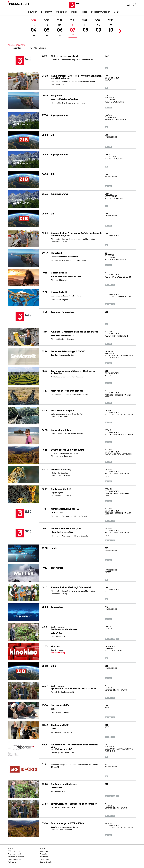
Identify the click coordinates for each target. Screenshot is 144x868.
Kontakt (43, 849)
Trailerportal (12, 862)
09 (98, 31)
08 (85, 31)
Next (119, 31)
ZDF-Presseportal (14, 851)
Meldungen (31, 12)
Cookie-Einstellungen (48, 862)
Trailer (74, 12)
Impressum (44, 851)
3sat (116, 12)
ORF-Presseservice (15, 859)
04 (34, 31)
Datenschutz (44, 859)
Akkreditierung (45, 854)
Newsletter (44, 857)
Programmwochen (101, 12)
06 (60, 31)
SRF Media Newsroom (16, 857)
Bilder (84, 12)
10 (111, 31)
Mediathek (61, 12)
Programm (47, 12)
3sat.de (10, 849)
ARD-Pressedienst (14, 854)
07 (73, 30)
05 (47, 31)
